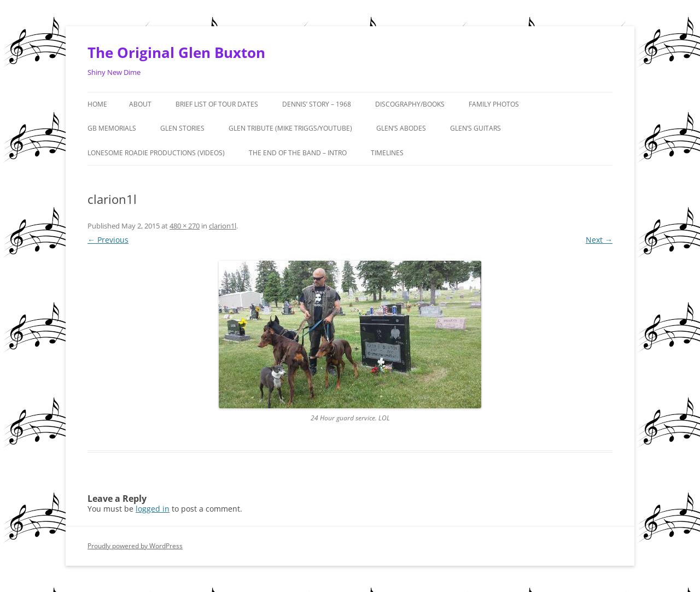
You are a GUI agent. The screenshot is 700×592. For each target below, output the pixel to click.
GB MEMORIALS (112, 128)
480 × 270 (185, 226)
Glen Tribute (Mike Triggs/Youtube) (290, 128)
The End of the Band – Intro (298, 153)
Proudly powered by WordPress (135, 546)
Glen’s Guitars (476, 128)
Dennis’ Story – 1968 (317, 104)
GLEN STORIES (182, 128)
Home (97, 104)
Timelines (387, 153)
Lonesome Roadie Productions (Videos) (156, 153)
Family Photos (494, 104)
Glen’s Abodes (401, 128)
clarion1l (223, 226)
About (140, 104)
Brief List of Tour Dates (217, 104)
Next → (599, 240)
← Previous (108, 240)
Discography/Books (410, 104)
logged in (153, 509)
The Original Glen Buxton (176, 52)
